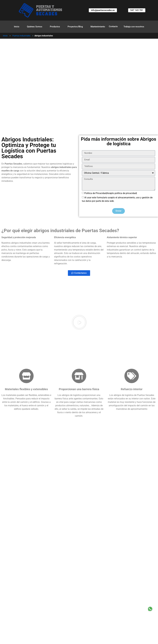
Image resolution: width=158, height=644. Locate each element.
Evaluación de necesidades (22, 540)
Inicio (17, 27)
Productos (55, 27)
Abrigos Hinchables (61, 604)
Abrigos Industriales (33, 604)
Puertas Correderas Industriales (128, 604)
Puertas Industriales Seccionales (28, 600)
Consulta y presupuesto (20, 547)
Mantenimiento (98, 27)
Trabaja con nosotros (134, 27)
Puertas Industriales (21, 36)
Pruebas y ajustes (17, 561)
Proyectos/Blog (75, 27)
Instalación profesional (20, 554)
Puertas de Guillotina (91, 604)
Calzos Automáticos (109, 600)
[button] (79, 322)
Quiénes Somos (35, 27)
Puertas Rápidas (61, 608)
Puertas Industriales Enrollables (73, 600)
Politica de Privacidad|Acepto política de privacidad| (111, 193)
